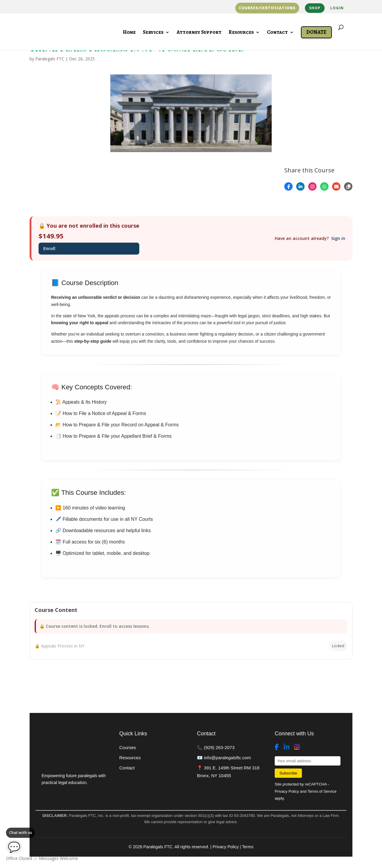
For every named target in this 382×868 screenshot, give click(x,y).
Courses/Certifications (267, 8)
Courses (128, 747)
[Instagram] (297, 747)
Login (337, 8)
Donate (316, 32)
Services (153, 33)
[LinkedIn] (286, 747)
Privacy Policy (287, 791)
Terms (248, 847)
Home (129, 33)
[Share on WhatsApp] (324, 186)
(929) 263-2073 (219, 747)
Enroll (49, 248)
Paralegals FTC (50, 59)
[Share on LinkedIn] (300, 186)
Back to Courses (59, 682)
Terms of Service (322, 791)
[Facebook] (277, 747)
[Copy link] (348, 186)
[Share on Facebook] (288, 186)
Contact (277, 33)
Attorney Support (199, 33)
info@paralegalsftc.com (227, 758)
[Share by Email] (336, 186)
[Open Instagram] (312, 186)
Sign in (338, 238)
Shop (315, 8)
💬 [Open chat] (14, 847)
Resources (241, 33)
